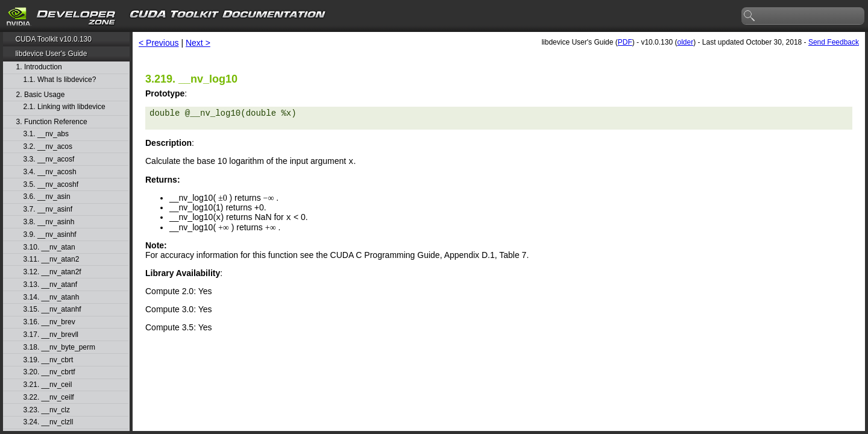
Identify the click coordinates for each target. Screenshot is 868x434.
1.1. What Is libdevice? (60, 80)
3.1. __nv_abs (46, 134)
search (750, 16)
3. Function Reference (52, 122)
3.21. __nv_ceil (48, 385)
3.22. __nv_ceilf (49, 398)
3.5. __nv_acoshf (51, 185)
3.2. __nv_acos (48, 147)
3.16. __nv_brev (49, 322)
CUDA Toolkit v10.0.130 (53, 39)
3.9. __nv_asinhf (50, 235)
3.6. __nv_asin (47, 197)
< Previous (159, 43)
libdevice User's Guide (51, 54)
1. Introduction (39, 67)
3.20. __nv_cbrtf (49, 372)
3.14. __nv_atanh (52, 297)
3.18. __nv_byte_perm (59, 348)
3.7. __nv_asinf (48, 209)
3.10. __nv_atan (49, 247)
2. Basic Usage (41, 95)
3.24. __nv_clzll (49, 422)
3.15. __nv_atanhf (52, 310)
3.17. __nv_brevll (51, 335)
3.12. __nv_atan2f (52, 272)
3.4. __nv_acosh (50, 172)
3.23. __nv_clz (47, 410)
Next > (198, 43)
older (685, 42)
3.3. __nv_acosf (49, 159)
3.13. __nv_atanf (50, 285)
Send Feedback (834, 42)
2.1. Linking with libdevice (64, 107)
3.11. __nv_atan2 (52, 259)
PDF (625, 42)
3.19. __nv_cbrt (49, 360)
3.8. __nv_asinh (49, 222)
